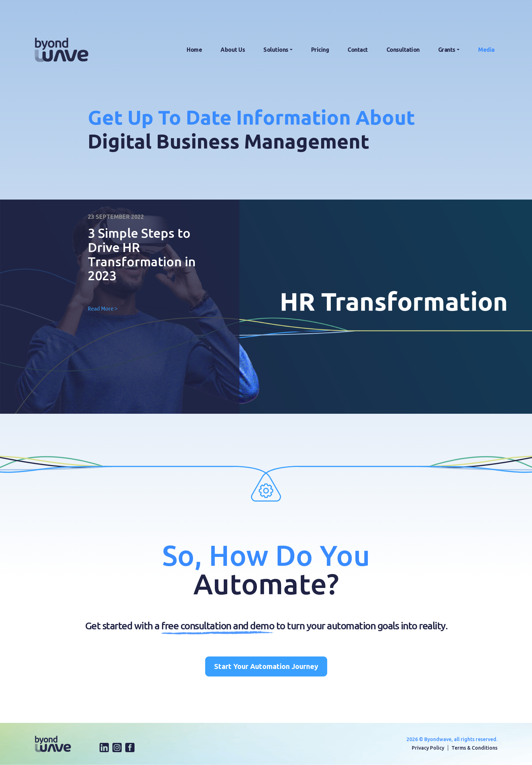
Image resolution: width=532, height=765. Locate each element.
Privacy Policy (428, 748)
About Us (233, 50)
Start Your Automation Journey (266, 666)
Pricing (320, 50)
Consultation (403, 50)
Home (194, 50)
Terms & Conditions (474, 748)
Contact (358, 50)
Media (486, 50)
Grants (447, 50)
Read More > (103, 309)
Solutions (276, 50)
